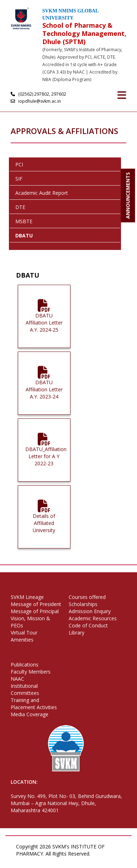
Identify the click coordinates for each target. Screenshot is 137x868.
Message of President (36, 604)
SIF (19, 179)
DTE (20, 207)
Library (77, 633)
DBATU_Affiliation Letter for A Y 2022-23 (46, 453)
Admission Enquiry (90, 611)
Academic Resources (93, 618)
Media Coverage (30, 714)
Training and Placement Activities (34, 704)
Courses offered (87, 597)
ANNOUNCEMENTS (128, 196)
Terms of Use (50, 861)
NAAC (17, 679)
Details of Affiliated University (44, 519)
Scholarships (83, 604)
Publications (25, 665)
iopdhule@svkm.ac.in (37, 101)
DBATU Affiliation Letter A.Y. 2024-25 (44, 319)
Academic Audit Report (42, 193)
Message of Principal (35, 611)
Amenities (22, 640)
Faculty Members (31, 672)
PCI (19, 164)
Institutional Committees (25, 689)
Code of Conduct (88, 625)
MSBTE (24, 221)
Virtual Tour (24, 633)
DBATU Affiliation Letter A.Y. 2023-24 (44, 386)
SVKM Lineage (27, 597)
